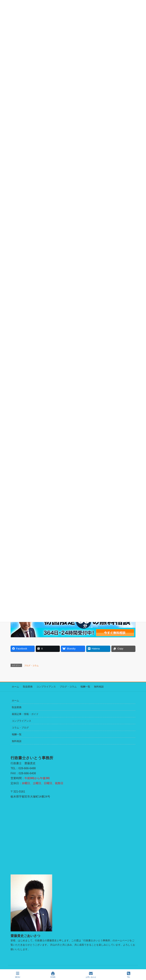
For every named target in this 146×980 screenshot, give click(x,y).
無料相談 (92, 686)
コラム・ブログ (20, 727)
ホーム (14, 686)
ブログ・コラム (31, 666)
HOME (53, 975)
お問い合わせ (91, 975)
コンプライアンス (42, 686)
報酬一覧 (79, 686)
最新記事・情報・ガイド (25, 713)
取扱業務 (25, 686)
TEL (129, 975)
